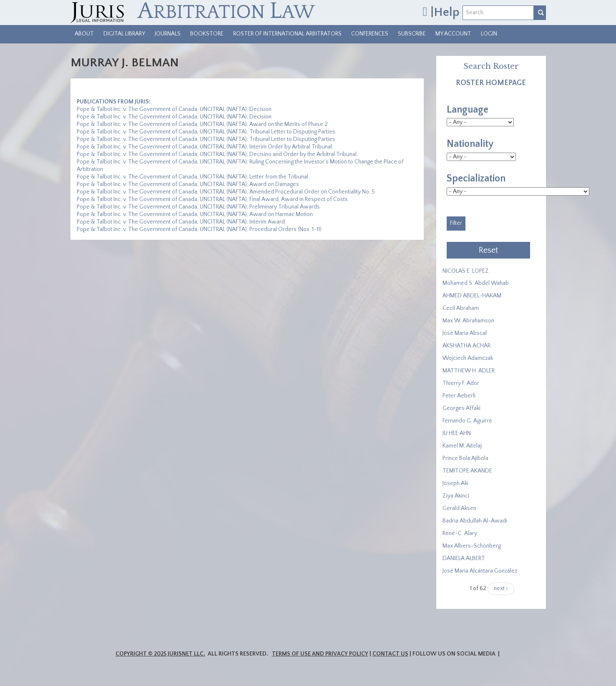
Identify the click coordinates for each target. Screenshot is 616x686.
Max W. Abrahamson (468, 321)
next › (501, 588)
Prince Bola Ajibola (465, 458)
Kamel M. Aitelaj (462, 446)
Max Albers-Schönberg (472, 546)
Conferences (370, 34)
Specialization (476, 178)
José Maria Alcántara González (480, 571)
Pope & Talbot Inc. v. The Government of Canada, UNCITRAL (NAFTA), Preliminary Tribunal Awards (198, 207)
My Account (453, 34)
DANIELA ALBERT (464, 558)
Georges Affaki (461, 408)
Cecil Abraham (461, 308)
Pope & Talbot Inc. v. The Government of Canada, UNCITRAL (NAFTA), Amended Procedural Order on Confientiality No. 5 (226, 192)
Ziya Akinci (456, 496)
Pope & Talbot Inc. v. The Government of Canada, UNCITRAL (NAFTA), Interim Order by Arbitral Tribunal (204, 147)
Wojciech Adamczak (468, 358)
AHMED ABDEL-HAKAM (472, 296)
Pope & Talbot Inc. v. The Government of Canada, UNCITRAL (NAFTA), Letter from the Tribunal (192, 177)
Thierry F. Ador (461, 383)
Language (468, 110)
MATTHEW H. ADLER (469, 371)
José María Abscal (465, 333)
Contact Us (390, 654)
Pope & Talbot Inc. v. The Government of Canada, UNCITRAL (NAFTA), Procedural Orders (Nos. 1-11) (199, 229)
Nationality (470, 144)
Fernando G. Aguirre (467, 421)
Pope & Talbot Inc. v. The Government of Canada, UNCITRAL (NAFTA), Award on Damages (188, 184)
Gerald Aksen (459, 508)
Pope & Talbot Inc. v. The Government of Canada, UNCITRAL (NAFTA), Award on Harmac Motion (195, 214)
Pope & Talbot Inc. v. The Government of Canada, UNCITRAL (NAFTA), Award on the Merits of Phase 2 (202, 124)
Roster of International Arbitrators (287, 34)
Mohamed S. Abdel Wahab (476, 283)
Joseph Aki (455, 483)
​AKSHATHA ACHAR (466, 346)
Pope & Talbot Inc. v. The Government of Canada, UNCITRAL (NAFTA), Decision (174, 109)
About (84, 34)
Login (489, 34)
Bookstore (207, 34)
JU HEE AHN (457, 433)
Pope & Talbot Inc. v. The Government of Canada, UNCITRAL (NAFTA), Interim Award (181, 222)
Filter (456, 223)
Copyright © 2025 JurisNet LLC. (160, 654)
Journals (168, 34)
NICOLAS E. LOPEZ (466, 271)
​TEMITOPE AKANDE (467, 471)
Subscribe (412, 34)
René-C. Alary (460, 533)
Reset (488, 250)
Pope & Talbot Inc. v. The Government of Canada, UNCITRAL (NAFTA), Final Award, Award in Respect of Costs (212, 199)
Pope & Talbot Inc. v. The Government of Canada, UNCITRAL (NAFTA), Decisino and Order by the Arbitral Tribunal (217, 154)
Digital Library (124, 34)
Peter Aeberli (459, 396)
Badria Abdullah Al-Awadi (475, 521)
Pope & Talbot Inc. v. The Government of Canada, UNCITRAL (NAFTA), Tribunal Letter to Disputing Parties (206, 132)
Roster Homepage (491, 83)
